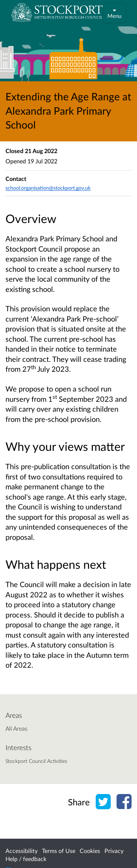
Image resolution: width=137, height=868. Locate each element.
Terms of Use (59, 851)
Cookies (90, 851)
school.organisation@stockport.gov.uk (48, 188)
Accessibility (22, 851)
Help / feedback (26, 859)
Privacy (114, 851)
